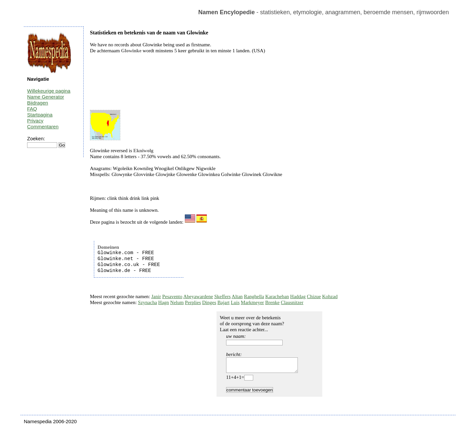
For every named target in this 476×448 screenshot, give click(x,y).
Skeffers (222, 296)
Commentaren (43, 127)
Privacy (35, 121)
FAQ (32, 109)
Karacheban (277, 296)
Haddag (298, 296)
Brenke (272, 302)
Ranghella (254, 296)
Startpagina (40, 115)
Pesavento (172, 296)
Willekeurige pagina (49, 91)
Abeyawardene (198, 296)
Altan (237, 296)
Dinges (209, 302)
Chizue (314, 296)
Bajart (224, 302)
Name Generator (46, 97)
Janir (156, 296)
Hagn (164, 302)
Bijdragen (38, 103)
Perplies (193, 302)
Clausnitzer (292, 302)
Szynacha (147, 302)
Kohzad (330, 296)
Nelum (177, 302)
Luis (235, 302)
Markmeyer (253, 302)
